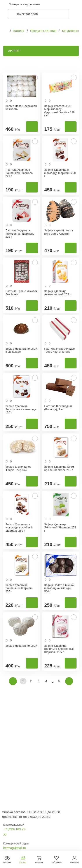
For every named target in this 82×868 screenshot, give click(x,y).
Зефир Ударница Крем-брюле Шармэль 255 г (60, 468)
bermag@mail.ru (15, 848)
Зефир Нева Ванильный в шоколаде (21, 350)
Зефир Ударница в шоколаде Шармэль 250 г (60, 173)
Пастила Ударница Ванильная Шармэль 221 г (19, 173)
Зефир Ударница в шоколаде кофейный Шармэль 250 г (19, 528)
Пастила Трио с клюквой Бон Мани (22, 293)
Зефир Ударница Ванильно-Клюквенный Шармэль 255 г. (59, 649)
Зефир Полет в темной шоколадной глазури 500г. (59, 588)
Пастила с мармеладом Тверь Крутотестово (60, 350)
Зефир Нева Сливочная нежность (21, 108)
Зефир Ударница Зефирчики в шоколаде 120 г (21, 409)
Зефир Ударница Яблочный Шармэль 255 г (60, 528)
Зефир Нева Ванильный (21, 646)
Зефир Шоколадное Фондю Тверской (18, 468)
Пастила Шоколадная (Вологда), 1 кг (58, 408)
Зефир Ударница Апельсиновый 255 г (58, 293)
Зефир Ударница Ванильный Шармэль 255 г (19, 588)
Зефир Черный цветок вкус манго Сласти (59, 232)
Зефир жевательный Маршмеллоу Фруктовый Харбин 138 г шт (60, 111)
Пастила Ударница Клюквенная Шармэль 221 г (20, 234)
